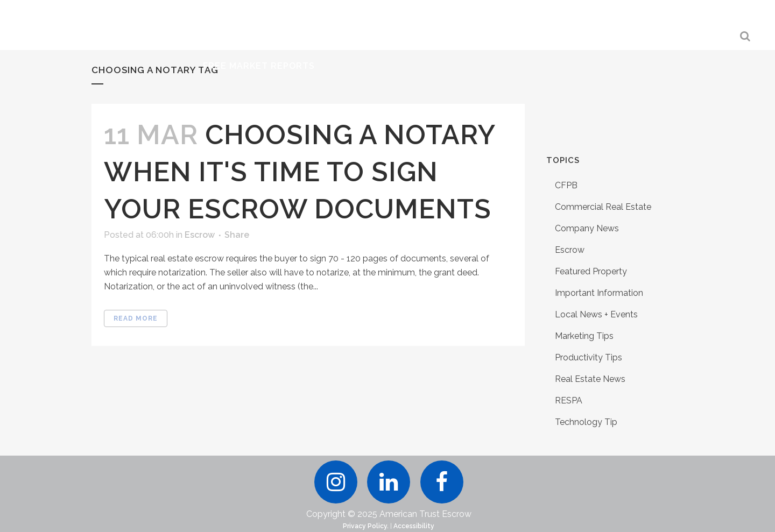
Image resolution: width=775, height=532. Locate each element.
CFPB (566, 185)
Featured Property (591, 271)
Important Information (599, 293)
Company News (587, 228)
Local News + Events (596, 314)
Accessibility (414, 526)
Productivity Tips (589, 357)
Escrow (200, 235)
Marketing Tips (584, 336)
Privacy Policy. (366, 526)
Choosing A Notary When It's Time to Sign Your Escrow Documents (299, 172)
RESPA (569, 400)
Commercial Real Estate (603, 207)
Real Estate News (590, 379)
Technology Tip (586, 422)
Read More (136, 318)
